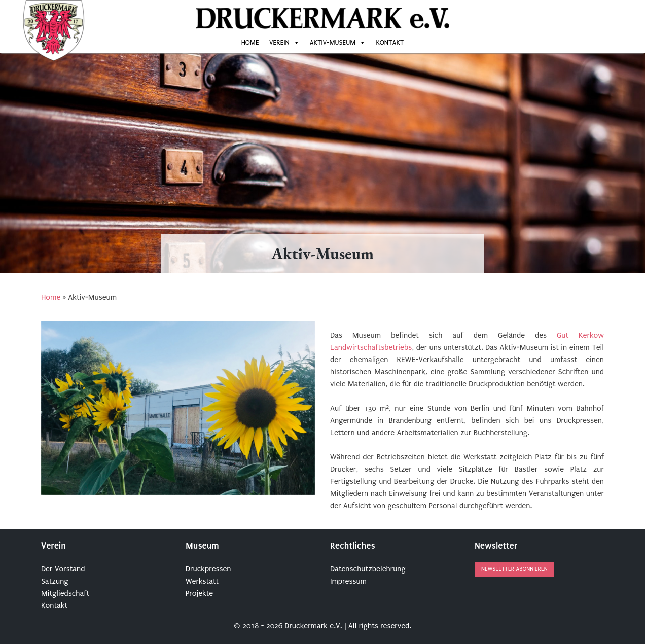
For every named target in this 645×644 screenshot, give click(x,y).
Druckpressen (208, 569)
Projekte (199, 593)
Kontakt (390, 42)
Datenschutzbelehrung (368, 569)
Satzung (55, 581)
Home (250, 42)
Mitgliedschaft (65, 593)
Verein (279, 42)
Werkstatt (202, 581)
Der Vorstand (63, 569)
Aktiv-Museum (333, 42)
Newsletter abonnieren (514, 570)
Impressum (348, 581)
